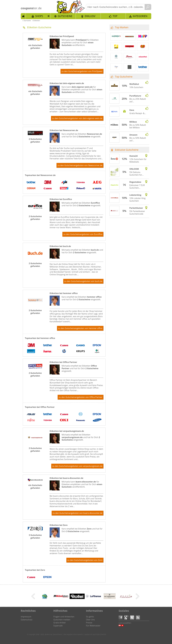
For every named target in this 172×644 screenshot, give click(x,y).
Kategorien (140, 16)
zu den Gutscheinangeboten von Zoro (85, 560)
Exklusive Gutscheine (127, 150)
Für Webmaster (93, 626)
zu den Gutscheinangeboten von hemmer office (80, 328)
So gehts (90, 617)
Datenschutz (27, 620)
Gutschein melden (62, 620)
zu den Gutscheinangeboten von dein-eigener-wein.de (77, 118)
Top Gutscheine (124, 77)
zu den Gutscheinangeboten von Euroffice (83, 234)
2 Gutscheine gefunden (35, 140)
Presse (89, 623)
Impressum (26, 617)
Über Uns (90, 620)
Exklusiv (90, 16)
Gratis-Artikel (59, 623)
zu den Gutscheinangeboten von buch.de (83, 281)
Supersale (58, 626)
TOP (115, 16)
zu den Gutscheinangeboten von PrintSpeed (82, 71)
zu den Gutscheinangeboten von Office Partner (80, 397)
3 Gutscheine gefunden (35, 536)
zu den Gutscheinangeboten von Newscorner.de (80, 165)
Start (23, 16)
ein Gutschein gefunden (35, 47)
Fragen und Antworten (64, 617)
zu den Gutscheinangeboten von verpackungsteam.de (77, 466)
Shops (39, 16)
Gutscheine (65, 16)
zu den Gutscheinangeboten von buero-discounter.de (77, 513)
